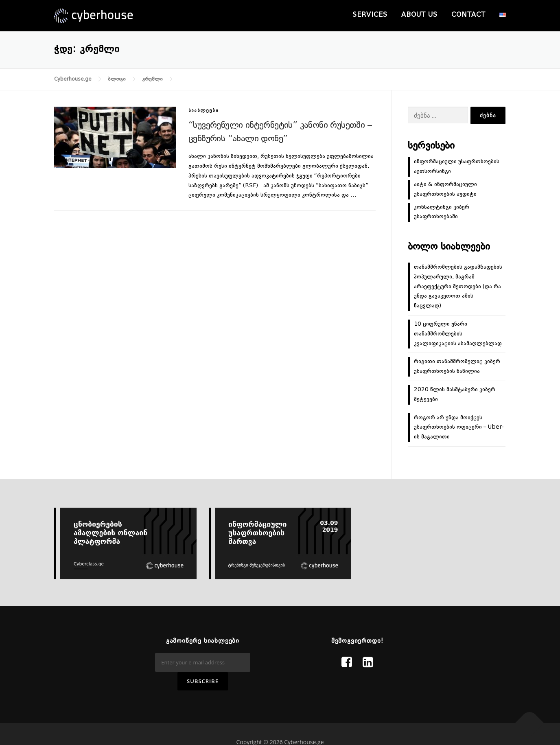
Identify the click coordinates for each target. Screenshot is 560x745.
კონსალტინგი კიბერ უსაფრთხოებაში (442, 212)
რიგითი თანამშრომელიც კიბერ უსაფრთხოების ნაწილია (457, 366)
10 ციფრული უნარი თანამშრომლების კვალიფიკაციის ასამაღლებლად (458, 334)
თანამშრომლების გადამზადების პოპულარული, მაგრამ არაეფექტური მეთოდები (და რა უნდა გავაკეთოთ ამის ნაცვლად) (458, 286)
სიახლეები (203, 111)
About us (419, 15)
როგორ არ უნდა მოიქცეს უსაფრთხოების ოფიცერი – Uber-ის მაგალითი (459, 427)
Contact (468, 15)
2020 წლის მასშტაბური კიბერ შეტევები (455, 394)
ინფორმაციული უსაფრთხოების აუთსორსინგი (457, 167)
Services (370, 15)
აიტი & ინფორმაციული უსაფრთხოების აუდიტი (445, 189)
